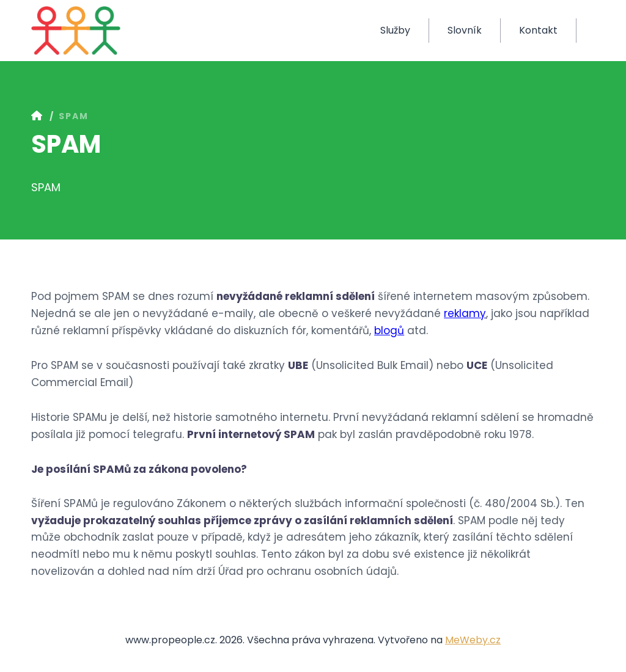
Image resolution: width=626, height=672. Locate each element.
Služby (395, 30)
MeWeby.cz (473, 640)
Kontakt (538, 30)
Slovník (465, 30)
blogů (389, 331)
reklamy (465, 313)
